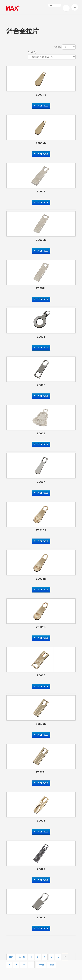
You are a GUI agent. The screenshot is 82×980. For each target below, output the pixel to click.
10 (23, 965)
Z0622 (41, 869)
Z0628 (41, 433)
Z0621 (41, 917)
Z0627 (41, 482)
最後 (52, 965)
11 (31, 965)
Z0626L (41, 627)
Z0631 (41, 337)
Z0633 (41, 192)
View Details (41, 106)
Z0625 (41, 675)
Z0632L (41, 288)
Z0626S (41, 530)
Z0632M (41, 240)
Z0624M (41, 724)
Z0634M (41, 143)
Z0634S (41, 95)
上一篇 (22, 957)
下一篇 (41, 965)
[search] (55, 5)
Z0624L (41, 772)
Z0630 (41, 385)
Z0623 (41, 821)
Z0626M (41, 579)
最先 (11, 957)
